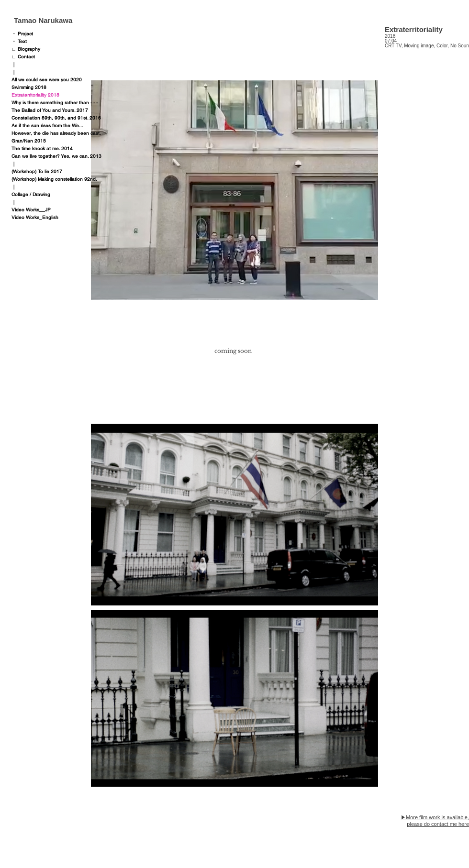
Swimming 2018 (29, 87)
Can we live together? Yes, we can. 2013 (56, 156)
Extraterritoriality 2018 (35, 95)
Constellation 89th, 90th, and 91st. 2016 (56, 118)
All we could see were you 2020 (47, 80)
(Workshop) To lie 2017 (37, 171)
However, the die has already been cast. (56, 133)
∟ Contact (23, 57)
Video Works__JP (31, 210)
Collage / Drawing (31, 194)
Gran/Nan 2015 (29, 141)
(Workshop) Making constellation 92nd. (54, 179)
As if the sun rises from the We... (47, 126)
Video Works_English (35, 217)
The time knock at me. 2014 (42, 148)
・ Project (22, 34)
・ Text (19, 41)
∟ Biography (26, 49)
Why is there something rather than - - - (55, 103)
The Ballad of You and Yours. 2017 (50, 110)
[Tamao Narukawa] (58, 20)
